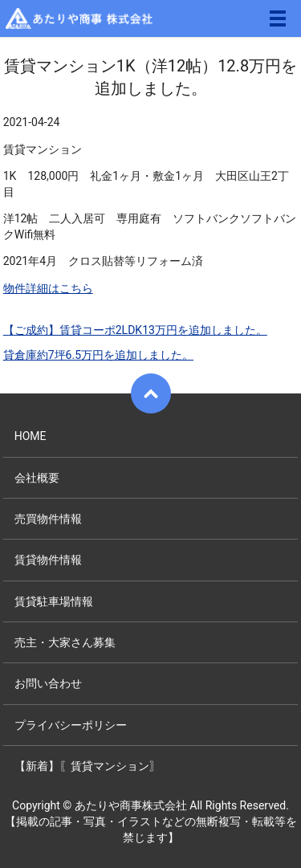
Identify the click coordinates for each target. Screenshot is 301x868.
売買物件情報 (48, 519)
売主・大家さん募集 (65, 642)
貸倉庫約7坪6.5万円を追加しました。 (98, 355)
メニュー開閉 (278, 18)
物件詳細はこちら (48, 288)
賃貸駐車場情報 (54, 601)
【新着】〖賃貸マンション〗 (87, 766)
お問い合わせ (48, 683)
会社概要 (37, 478)
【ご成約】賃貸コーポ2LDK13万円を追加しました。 (135, 330)
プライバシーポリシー (71, 725)
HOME (31, 436)
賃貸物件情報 (48, 560)
